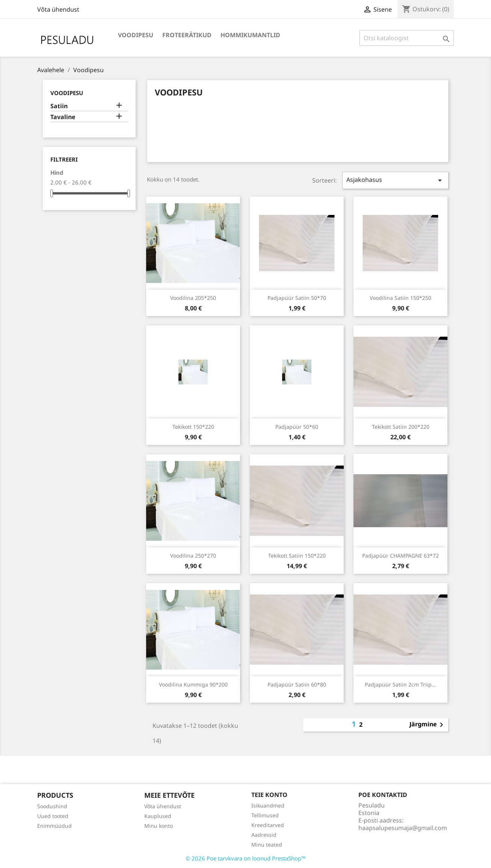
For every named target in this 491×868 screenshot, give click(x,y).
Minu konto (159, 826)
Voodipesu (136, 35)
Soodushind (52, 806)
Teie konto (269, 795)
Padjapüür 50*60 (297, 427)
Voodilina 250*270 (193, 556)
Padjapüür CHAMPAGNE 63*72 (400, 556)
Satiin (59, 106)
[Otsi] (407, 38)
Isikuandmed (268, 805)
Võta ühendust (58, 9)
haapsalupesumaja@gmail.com (403, 828)
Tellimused (265, 815)
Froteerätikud (187, 35)
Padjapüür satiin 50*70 (297, 298)
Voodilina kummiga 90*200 (193, 684)
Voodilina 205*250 (193, 298)
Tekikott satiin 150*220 (297, 556)
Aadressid (264, 835)
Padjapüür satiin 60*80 (297, 684)
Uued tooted (53, 816)
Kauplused (158, 816)
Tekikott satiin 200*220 (401, 427)
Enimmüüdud (54, 826)
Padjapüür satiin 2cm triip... (400, 684)
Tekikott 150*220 (193, 427)
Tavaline (63, 117)
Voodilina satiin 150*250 (400, 298)
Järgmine (428, 725)
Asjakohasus (395, 180)
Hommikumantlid (250, 35)
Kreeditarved (268, 825)
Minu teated (267, 845)
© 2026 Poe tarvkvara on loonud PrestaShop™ (246, 858)
